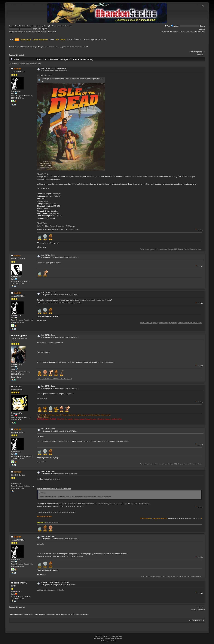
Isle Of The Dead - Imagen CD (53, 68)
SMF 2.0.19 (98, 636)
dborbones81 (20, 583)
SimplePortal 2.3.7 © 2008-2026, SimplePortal (108, 638)
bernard (17, 472)
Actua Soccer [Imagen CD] (173, 249)
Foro (167, 26)
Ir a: (190, 620)
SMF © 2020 (107, 636)
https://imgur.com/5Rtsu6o (54, 590)
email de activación (64, 26)
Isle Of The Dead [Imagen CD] (53, 226)
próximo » (201, 52)
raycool (17, 386)
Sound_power (20, 335)
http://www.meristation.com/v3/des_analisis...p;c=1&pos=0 (104, 504)
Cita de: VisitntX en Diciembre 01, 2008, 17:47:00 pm (54, 489)
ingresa (36, 26)
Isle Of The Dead (48, 255)
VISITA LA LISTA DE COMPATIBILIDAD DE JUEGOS (55, 379)
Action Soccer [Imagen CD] (154, 249)
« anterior (193, 52)
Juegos (175, 26)
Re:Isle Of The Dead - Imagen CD (55, 582)
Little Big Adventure (52, 523)
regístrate (44, 26)
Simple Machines (117, 636)
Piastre (17, 256)
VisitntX (17, 69)
